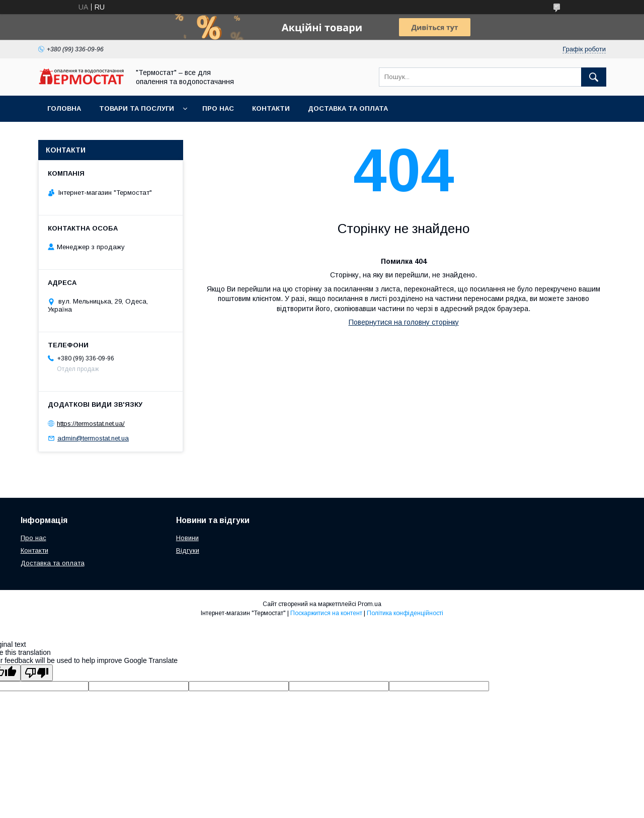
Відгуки (188, 550)
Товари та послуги (137, 108)
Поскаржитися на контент (326, 613)
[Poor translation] (37, 673)
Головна (64, 108)
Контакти (271, 108)
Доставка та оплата (348, 108)
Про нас (218, 108)
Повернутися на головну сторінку (404, 322)
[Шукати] (594, 77)
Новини (187, 538)
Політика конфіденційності (405, 613)
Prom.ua (370, 604)
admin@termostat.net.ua (93, 438)
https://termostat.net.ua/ (91, 424)
